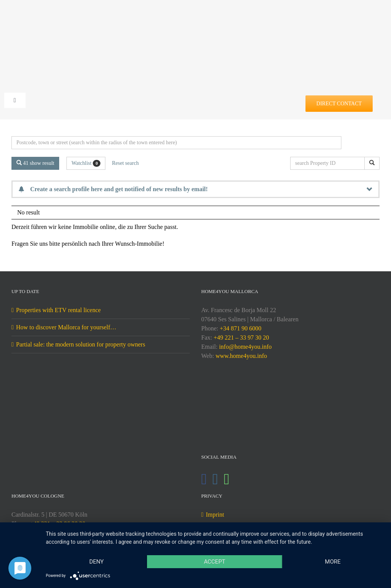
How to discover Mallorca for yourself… (66, 327)
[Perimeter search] (176, 143)
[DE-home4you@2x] (196, 18)
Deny (97, 562)
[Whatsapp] (227, 479)
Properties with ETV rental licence (58, 310)
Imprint (215, 515)
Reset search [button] (125, 163)
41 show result (35, 163)
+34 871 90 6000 (240, 328)
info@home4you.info (246, 347)
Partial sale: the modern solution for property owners (81, 344)
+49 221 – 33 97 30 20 (241, 337)
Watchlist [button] (86, 163)
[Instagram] (216, 479)
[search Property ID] (329, 163)
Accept (215, 562)
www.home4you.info (241, 356)
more (333, 562)
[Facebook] (204, 479)
